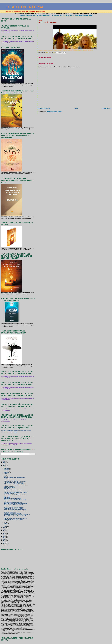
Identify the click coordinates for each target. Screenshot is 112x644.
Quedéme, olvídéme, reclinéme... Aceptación (14, 507)
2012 (4, 541)
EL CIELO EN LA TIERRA (24, 7)
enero (5, 526)
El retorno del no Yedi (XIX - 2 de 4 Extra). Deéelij (15, 500)
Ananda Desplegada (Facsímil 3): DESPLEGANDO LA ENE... (17, 515)
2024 (4, 464)
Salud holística (7, 497)
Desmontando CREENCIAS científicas (12, 499)
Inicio (76, 108)
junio (5, 476)
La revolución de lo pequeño (10, 480)
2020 (4, 529)
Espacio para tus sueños (9, 487)
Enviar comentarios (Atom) (54, 112)
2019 (4, 531)
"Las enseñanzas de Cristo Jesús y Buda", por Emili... (16, 492)
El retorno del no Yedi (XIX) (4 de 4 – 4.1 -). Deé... (15, 481)
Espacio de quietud (8, 479)
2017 (4, 533)
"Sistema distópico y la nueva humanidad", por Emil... (16, 516)
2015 (4, 536)
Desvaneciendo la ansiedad (10, 512)
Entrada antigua (106, 108)
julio (5, 475)
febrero (6, 525)
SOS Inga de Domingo (9, 494)
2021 (4, 528)
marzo (6, 523)
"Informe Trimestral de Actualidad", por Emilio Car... (15, 511)
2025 (4, 463)
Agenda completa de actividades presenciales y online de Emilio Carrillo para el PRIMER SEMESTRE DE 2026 (56, 15)
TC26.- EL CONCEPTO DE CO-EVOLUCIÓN (13, 483)
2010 (4, 544)
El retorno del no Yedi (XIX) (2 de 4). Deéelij (13, 508)
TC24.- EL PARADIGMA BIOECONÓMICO (13, 502)
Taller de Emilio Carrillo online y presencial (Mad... (15, 510)
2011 (4, 542)
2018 (4, 532)
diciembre (6, 468)
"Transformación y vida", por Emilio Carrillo (14, 505)
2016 (4, 535)
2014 (4, 538)
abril (5, 522)
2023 (4, 465)
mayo (5, 521)
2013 (4, 539)
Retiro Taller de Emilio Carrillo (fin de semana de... (15, 495)
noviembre (7, 470)
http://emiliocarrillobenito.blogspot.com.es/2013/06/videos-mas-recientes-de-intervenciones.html (16, 431)
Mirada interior (7, 496)
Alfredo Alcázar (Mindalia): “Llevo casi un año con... (15, 485)
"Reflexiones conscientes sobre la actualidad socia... (16, 503)
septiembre (7, 472)
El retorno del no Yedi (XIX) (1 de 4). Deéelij (13, 520)
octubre (6, 471)
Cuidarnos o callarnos (9, 501)
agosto (6, 474)
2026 (4, 461)
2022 (4, 467)
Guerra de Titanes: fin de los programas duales (14, 478)
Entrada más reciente (44, 108)
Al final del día (7, 489)
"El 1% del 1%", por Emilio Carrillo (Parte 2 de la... (15, 484)
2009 (4, 545)
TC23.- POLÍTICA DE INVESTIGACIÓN (12, 513)
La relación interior (8, 517)
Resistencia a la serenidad (10, 506)
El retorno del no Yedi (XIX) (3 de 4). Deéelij (13, 490)
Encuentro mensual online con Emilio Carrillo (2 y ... (15, 518)
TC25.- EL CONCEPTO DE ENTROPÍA (12, 491)
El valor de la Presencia (9, 486)
